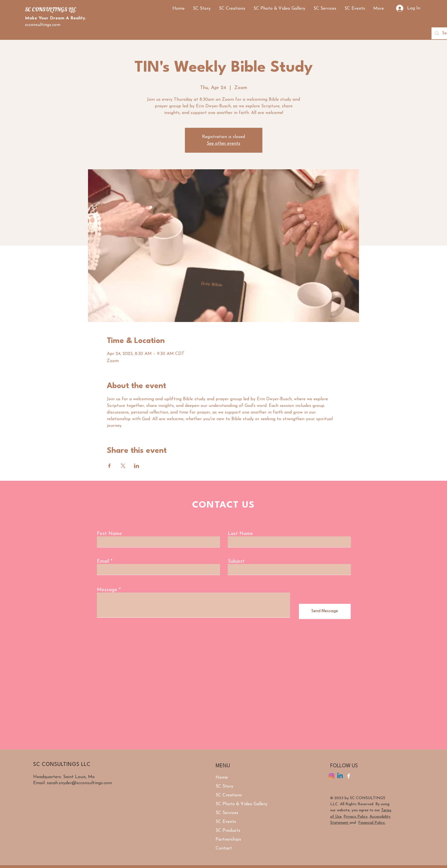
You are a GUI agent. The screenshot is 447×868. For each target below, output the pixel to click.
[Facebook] (349, 776)
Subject (236, 562)
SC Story (224, 786)
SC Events (226, 822)
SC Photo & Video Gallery (241, 804)
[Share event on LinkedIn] (137, 466)
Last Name (240, 534)
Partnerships (228, 840)
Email (103, 562)
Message (107, 590)
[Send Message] (325, 611)
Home (222, 778)
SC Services (227, 813)
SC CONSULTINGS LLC (51, 9)
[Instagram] (331, 776)
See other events (223, 144)
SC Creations (229, 795)
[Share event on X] (123, 466)
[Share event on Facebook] (109, 466)
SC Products (228, 831)
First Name (109, 534)
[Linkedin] (340, 776)
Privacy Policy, (356, 817)
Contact (224, 848)
